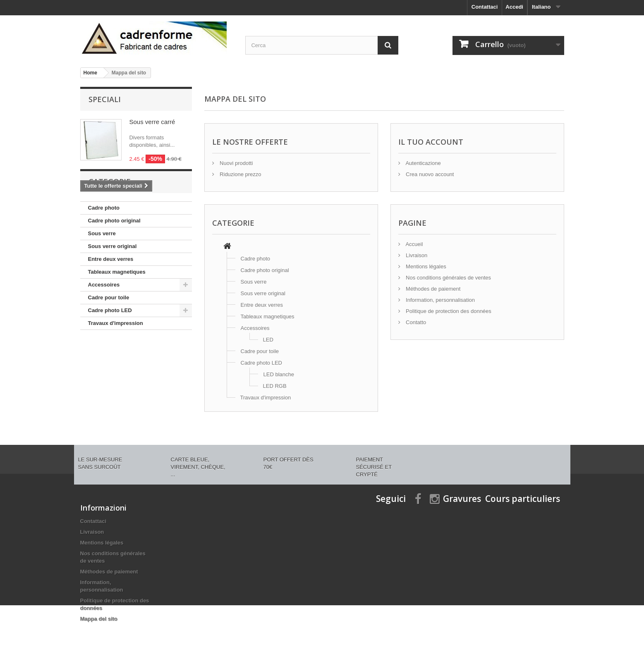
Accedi (514, 7)
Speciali (105, 99)
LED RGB (275, 386)
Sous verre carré (152, 122)
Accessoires (104, 319)
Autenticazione (423, 163)
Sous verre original (113, 281)
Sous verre (102, 268)
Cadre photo (104, 242)
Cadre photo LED (110, 345)
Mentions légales (425, 266)
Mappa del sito (99, 619)
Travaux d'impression (116, 358)
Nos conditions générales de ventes (448, 278)
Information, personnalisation (440, 300)
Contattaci (485, 7)
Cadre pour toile (109, 332)
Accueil (414, 244)
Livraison (416, 255)
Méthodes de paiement (433, 289)
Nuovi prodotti (236, 163)
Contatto (415, 322)
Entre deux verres (111, 294)
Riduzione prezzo (240, 174)
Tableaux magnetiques (117, 307)
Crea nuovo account (429, 174)
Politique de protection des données (448, 311)
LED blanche (279, 374)
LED (268, 340)
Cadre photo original (114, 255)
